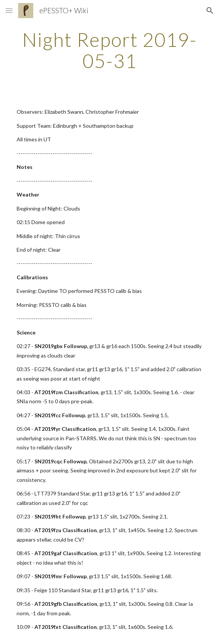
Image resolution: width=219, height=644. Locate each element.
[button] (9, 10)
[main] (109, 50)
